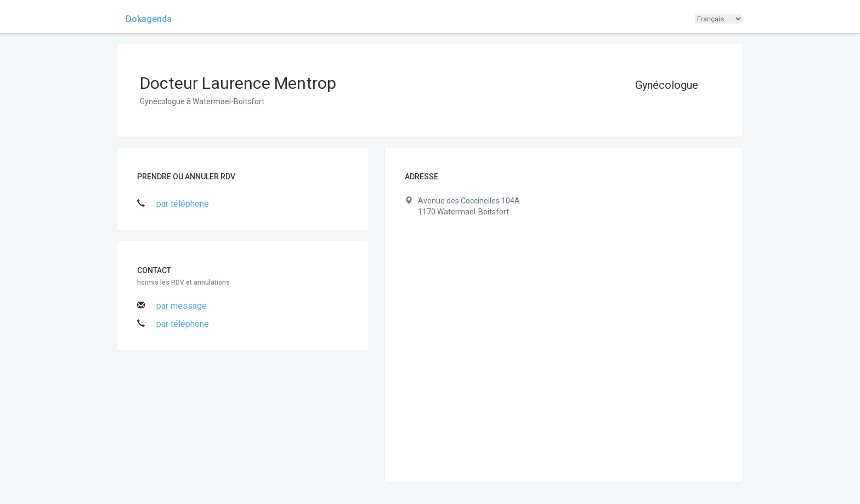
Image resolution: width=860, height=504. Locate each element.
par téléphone (183, 204)
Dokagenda (149, 19)
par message (182, 306)
